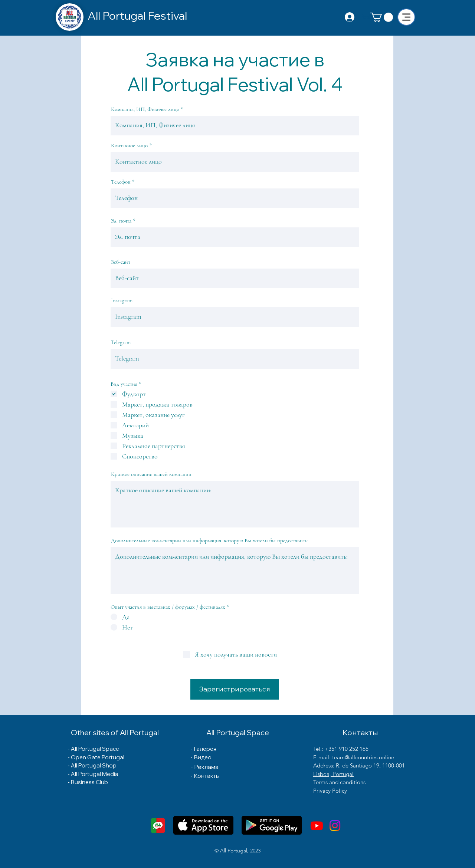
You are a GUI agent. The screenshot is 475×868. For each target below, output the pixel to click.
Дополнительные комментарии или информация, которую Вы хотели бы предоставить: (210, 541)
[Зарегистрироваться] (235, 689)
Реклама (206, 767)
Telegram (121, 343)
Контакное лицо (129, 146)
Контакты (207, 776)
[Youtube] (317, 826)
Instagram (122, 301)
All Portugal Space (95, 749)
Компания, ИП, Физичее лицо (145, 109)
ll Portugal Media (97, 774)
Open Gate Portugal (98, 757)
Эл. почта (121, 221)
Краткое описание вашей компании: (152, 474)
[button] (382, 17)
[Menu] (406, 17)
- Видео (201, 757)
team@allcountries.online (363, 757)
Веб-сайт (121, 262)
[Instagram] (335, 826)
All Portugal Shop (94, 765)
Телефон (121, 182)
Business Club (89, 782)
